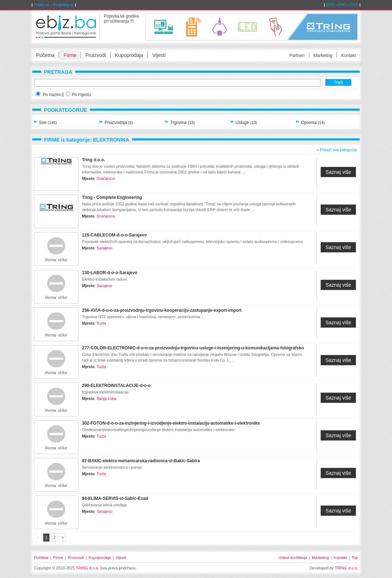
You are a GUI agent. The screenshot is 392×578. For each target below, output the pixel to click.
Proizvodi (96, 55)
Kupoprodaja (129, 55)
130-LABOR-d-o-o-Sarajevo (110, 273)
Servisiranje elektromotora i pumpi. (112, 467)
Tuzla (101, 323)
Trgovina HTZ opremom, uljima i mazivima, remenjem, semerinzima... (143, 317)
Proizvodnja (119, 123)
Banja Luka (107, 398)
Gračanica (106, 178)
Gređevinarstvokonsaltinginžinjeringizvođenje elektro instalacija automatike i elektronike (158, 430)
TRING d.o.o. (88, 568)
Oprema (313, 123)
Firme (70, 55)
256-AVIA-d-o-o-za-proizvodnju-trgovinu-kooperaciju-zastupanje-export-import (162, 310)
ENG (342, 5)
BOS (330, 5)
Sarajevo (104, 248)
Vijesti (159, 55)
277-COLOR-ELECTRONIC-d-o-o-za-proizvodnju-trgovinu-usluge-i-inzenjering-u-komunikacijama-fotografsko (193, 348)
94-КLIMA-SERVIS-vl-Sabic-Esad (115, 498)
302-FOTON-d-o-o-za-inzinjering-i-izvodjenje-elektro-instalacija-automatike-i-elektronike (171, 423)
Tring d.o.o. (94, 160)
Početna (45, 55)
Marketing (323, 56)
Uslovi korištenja (293, 558)
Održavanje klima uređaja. (105, 505)
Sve (48, 123)
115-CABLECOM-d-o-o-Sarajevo (114, 235)
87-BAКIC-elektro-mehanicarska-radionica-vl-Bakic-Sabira (141, 461)
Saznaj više (338, 172)
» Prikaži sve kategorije (337, 150)
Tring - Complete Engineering (112, 197)
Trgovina (182, 123)
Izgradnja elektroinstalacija (105, 392)
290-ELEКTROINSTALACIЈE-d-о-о (116, 386)
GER (354, 5)
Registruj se (63, 5)
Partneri (297, 56)
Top (355, 558)
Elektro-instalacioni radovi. (105, 279)
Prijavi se (42, 5)
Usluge (246, 123)
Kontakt (349, 56)
